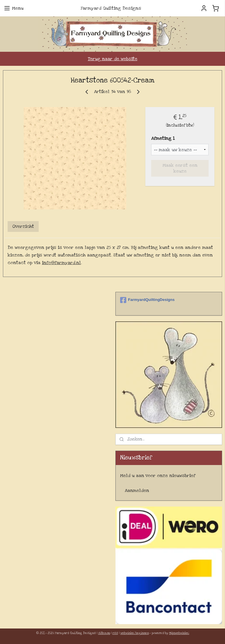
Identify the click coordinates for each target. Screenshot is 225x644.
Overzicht (23, 227)
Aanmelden (137, 490)
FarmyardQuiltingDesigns (147, 300)
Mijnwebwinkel (179, 633)
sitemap (104, 633)
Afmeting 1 (163, 139)
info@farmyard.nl (61, 263)
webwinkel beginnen (135, 633)
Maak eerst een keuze (180, 168)
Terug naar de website (113, 59)
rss (115, 633)
